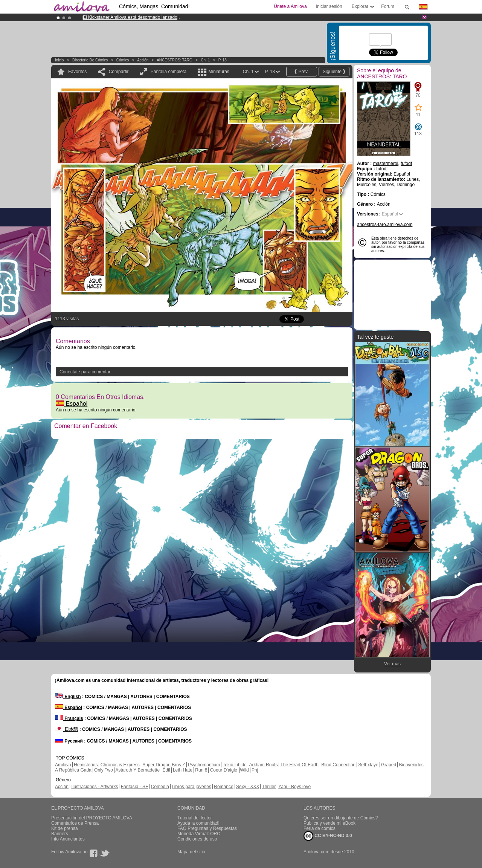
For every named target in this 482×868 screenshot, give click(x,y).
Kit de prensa (65, 828)
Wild (244, 770)
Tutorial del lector (195, 818)
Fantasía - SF (135, 787)
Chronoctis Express (120, 765)
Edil (166, 770)
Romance (223, 787)
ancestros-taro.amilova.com (385, 225)
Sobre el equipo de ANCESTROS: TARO (382, 73)
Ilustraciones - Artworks (95, 787)
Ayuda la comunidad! (198, 823)
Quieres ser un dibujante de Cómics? (341, 818)
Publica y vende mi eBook (329, 823)
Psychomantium (204, 765)
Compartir (119, 72)
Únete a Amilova (290, 6)
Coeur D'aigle (224, 770)
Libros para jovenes (191, 787)
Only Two (104, 770)
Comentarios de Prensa (75, 823)
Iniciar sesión (329, 6)
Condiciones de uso (197, 839)
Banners (60, 834)
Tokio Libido (234, 765)
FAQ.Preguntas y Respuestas (207, 828)
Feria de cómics (320, 828)
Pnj (255, 770)
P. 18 (223, 60)
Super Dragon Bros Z (164, 765)
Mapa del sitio (191, 852)
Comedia (160, 787)
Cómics (123, 60)
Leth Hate (183, 770)
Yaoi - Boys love (294, 787)
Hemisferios (86, 765)
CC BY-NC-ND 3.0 (328, 836)
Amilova (63, 765)
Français (69, 718)
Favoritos (77, 72)
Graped (389, 765)
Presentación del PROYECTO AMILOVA (92, 818)
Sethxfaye (368, 765)
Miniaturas (219, 72)
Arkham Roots (263, 765)
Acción (143, 60)
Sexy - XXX (248, 787)
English (68, 697)
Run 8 (201, 770)
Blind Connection (338, 765)
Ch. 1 (205, 60)
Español (72, 404)
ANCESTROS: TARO (175, 60)
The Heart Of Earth (300, 765)
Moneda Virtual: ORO (199, 834)
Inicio (59, 60)
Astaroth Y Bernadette (138, 770)
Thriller (269, 787)
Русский (69, 741)
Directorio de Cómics (90, 60)
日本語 (66, 729)
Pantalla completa (169, 72)
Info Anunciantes (68, 839)
